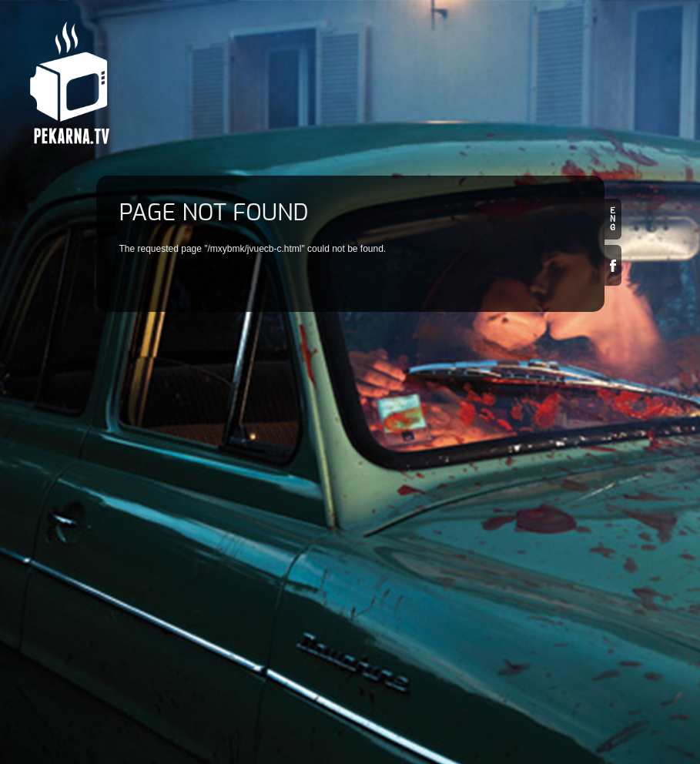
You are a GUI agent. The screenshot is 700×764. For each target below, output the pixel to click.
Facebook (613, 265)
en (613, 219)
